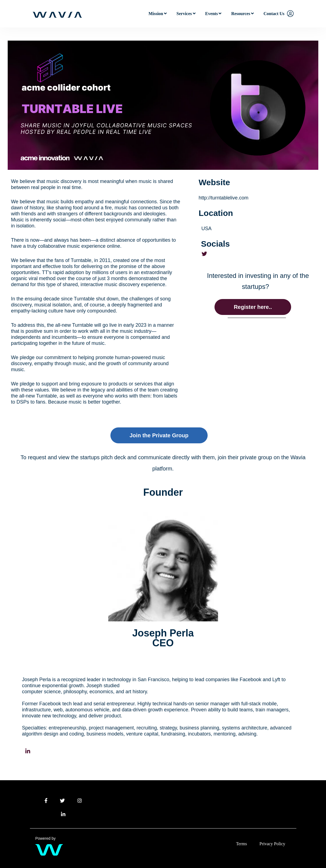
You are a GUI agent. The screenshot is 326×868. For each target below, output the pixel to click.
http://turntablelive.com (223, 198)
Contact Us (274, 14)
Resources (241, 14)
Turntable (81, 260)
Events (211, 14)
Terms (241, 844)
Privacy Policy (272, 844)
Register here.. (253, 307)
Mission (156, 14)
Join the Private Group (159, 435)
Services (184, 14)
